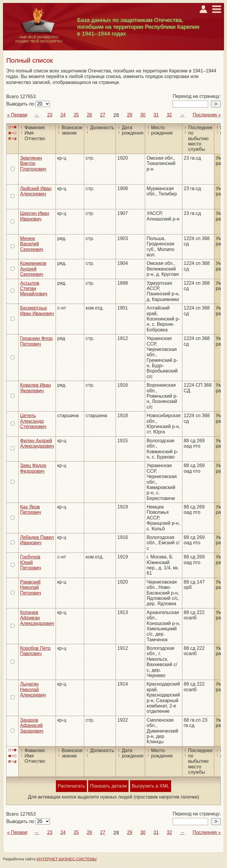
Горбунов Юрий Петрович (31, 562)
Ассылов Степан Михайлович (34, 289)
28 (116, 115)
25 (76, 115)
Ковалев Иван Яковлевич (35, 388)
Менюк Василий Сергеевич (32, 244)
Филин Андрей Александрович (37, 443)
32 (169, 115)
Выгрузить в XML (151, 786)
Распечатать (71, 786)
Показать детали (108, 786)
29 (130, 115)
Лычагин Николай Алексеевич (33, 689)
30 (143, 115)
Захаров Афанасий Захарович (32, 726)
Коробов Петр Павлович (35, 651)
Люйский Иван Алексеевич (36, 191)
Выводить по (21, 104)
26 (90, 115)
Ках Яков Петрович (31, 510)
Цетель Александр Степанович (33, 421)
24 (63, 115)
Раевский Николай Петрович (31, 587)
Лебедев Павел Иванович (37, 540)
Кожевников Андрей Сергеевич (33, 269)
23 (50, 115)
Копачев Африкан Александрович (37, 618)
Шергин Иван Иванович (35, 216)
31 (156, 115)
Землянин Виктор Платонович (33, 163)
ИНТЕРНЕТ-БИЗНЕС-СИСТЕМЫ (67, 859)
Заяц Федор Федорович (33, 468)
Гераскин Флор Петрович (36, 341)
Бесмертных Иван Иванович (37, 311)
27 (103, 115)
